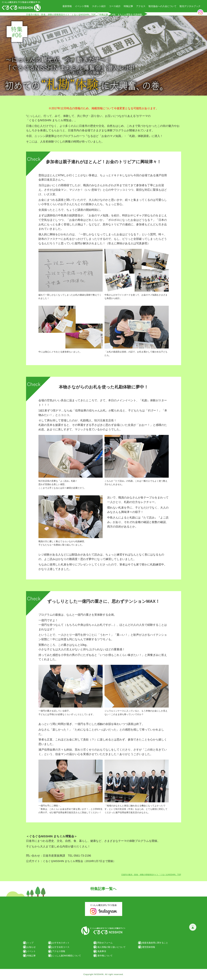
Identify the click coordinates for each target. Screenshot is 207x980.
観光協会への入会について (162, 6)
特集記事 (128, 6)
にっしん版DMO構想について (67, 956)
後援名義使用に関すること (155, 943)
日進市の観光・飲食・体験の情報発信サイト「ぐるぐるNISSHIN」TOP (61, 14)
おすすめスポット (61, 943)
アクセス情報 (59, 951)
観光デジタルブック (190, 6)
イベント (31, 951)
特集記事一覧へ (104, 889)
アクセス (141, 6)
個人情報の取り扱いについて (111, 947)
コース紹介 (115, 6)
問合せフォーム (105, 943)
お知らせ (31, 947)
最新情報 (67, 6)
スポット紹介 (99, 6)
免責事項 (102, 951)
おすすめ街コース (61, 947)
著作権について (105, 956)
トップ (30, 943)
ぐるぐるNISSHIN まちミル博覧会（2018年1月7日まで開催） (79, 861)
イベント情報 (82, 6)
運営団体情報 (149, 947)
